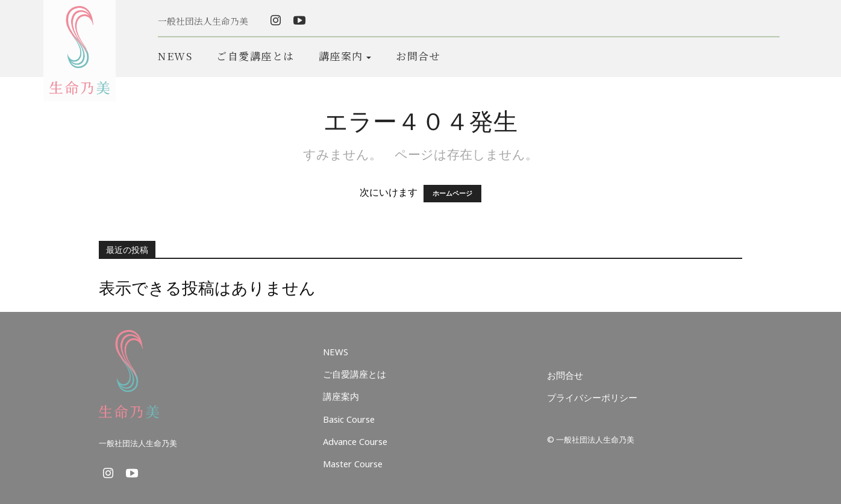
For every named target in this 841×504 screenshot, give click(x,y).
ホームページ (452, 194)
